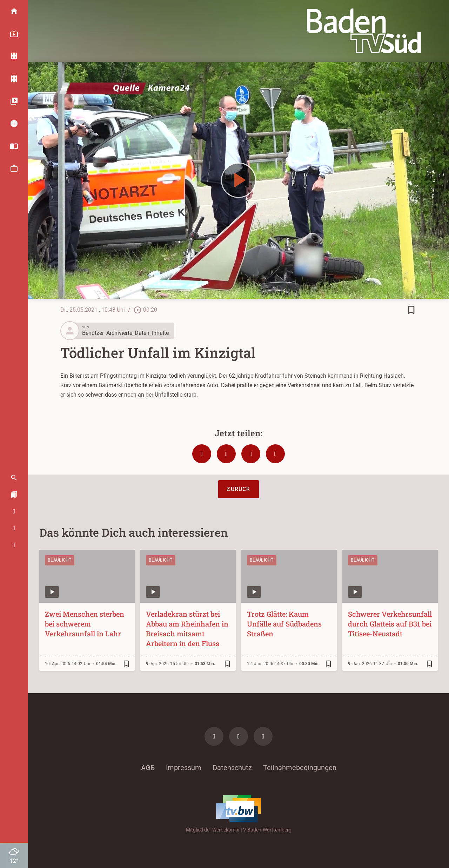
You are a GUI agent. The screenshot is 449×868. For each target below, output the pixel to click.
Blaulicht (60, 560)
